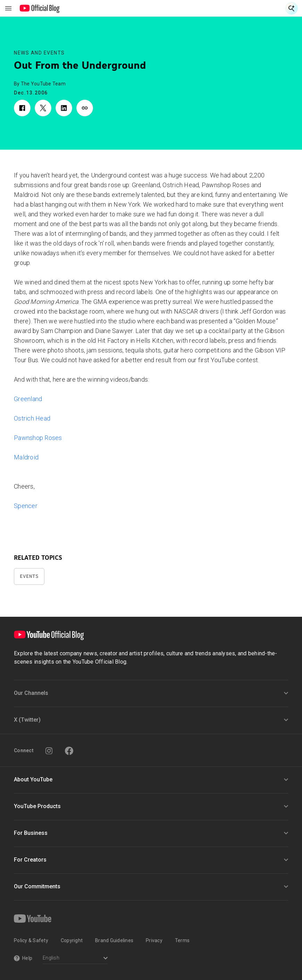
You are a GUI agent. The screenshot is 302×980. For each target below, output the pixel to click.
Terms (182, 940)
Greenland (28, 399)
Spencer (26, 506)
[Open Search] (292, 8)
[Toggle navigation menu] (8, 8)
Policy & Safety (31, 940)
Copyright (72, 940)
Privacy (154, 940)
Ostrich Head (32, 418)
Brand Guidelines (114, 940)
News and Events (39, 53)
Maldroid (26, 457)
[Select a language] (75, 959)
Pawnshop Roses (38, 438)
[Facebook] (69, 751)
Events (29, 576)
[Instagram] (49, 751)
